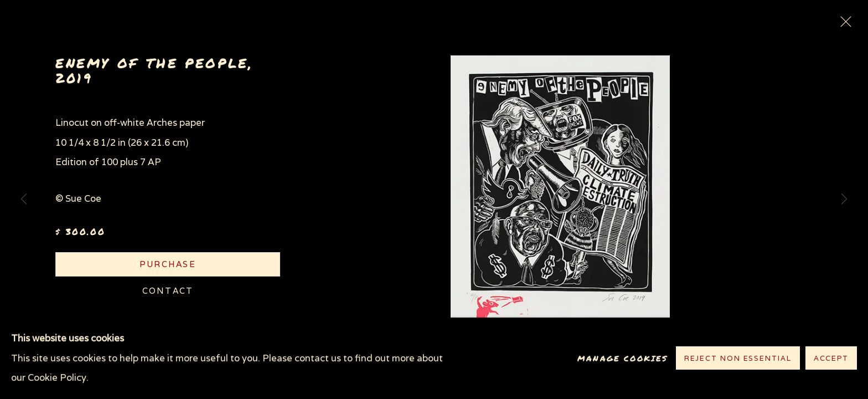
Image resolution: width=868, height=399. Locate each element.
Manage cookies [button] (622, 358)
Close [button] (843, 25)
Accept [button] (831, 359)
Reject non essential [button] (738, 359)
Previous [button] (24, 199)
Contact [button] (168, 291)
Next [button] (844, 199)
